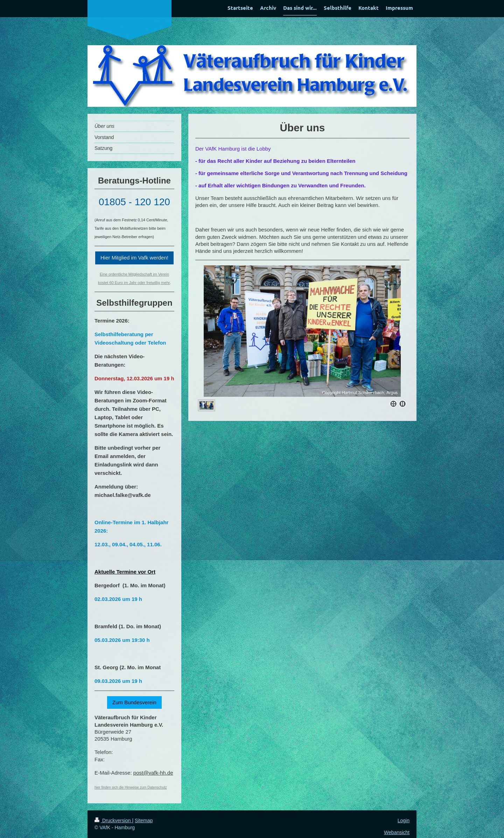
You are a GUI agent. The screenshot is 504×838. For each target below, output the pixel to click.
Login (404, 820)
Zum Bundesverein (134, 702)
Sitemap (144, 820)
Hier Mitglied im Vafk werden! (134, 258)
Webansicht (397, 832)
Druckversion (113, 820)
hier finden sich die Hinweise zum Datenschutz (131, 787)
